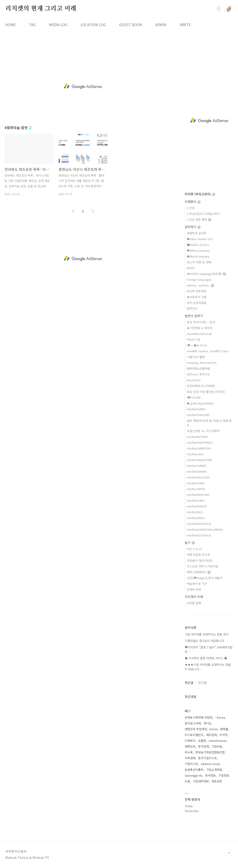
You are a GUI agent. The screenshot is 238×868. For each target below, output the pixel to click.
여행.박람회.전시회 (198, 555)
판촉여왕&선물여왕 (198, 368)
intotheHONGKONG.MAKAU (205, 529)
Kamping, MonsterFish (202, 363)
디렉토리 (190, 741)
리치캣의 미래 (194, 597)
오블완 (202, 741)
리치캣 (224, 735)
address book (210, 764)
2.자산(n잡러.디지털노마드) (203, 214)
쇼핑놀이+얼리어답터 (200, 560)
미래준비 (193, 202)
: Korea (220, 717)
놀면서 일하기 (194, 316)
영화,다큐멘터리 (199, 572)
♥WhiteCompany (198, 251)
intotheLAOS (195, 454)
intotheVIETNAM (197, 437)
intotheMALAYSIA (198, 477)
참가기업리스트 (207, 758)
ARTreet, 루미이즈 (198, 374)
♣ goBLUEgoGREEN (200, 403)
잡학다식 (192, 308)
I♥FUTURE (194, 397)
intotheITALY (195, 512)
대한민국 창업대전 (196, 729)
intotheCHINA (196, 483)
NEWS (191, 268)
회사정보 (210, 775)
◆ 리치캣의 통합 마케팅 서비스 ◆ (206, 658)
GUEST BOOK (131, 25)
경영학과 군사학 (197, 233)
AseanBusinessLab (199, 334)
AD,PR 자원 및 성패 (199, 262)
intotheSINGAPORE (199, 460)
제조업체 (211, 735)
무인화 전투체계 (197, 291)
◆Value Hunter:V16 (200, 239)
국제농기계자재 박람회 (199, 717)
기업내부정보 (201, 781)
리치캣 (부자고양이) (200, 194)
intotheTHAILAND (198, 415)
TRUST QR (194, 339)
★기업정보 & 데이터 (199, 328)
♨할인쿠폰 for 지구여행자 (203, 431)
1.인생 (191, 208)
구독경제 (190, 758)
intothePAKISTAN (198, 495)
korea (214, 729)
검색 (219, 9)
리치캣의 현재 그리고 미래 (41, 9)
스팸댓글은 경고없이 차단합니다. (205, 641)
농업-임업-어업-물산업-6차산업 (206, 392)
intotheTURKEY (197, 466)
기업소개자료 (214, 770)
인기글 (202, 682)
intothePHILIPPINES (200, 442)
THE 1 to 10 (194, 549)
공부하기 (193, 227)
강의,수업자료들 (197, 303)
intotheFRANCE (197, 506)
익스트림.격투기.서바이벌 (202, 566)
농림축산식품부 (194, 770)
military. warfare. (200, 285)
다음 (93, 211)
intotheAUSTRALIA (199, 535)
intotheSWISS (196, 518)
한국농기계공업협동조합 (210, 752)
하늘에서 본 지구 (197, 584)
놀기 (190, 542)
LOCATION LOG (93, 25)
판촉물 (224, 729)
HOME (10, 25)
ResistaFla (194, 380)
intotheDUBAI (196, 500)
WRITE (185, 25)
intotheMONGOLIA (199, 524)
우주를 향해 (194, 603)
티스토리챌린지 (194, 735)
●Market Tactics (198, 245)
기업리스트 (191, 764)
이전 (73, 211)
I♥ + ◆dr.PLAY (197, 345)
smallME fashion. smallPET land (207, 351)
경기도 (207, 723)
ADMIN (161, 25)
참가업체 (203, 746)
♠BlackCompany (198, 256)
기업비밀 (217, 746)
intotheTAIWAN (197, 471)
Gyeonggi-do (194, 775)
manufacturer (218, 741)
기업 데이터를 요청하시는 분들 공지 (207, 634)
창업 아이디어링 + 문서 (201, 322)
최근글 (189, 682)
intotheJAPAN (196, 489)
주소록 (189, 752)
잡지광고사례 (193, 723)
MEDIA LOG (58, 25)
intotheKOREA (196, 409)
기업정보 (224, 775)
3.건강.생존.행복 (199, 220)
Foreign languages (199, 279)
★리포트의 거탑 (197, 297)
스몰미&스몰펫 (196, 357)
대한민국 (190, 746)
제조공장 (217, 781)
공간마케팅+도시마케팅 (201, 386)
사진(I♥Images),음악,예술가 (205, 578)
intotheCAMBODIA (199, 448)
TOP (229, 853)
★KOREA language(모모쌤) (206, 274)
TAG (32, 25)
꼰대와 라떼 (194, 589)
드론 (187, 781)
